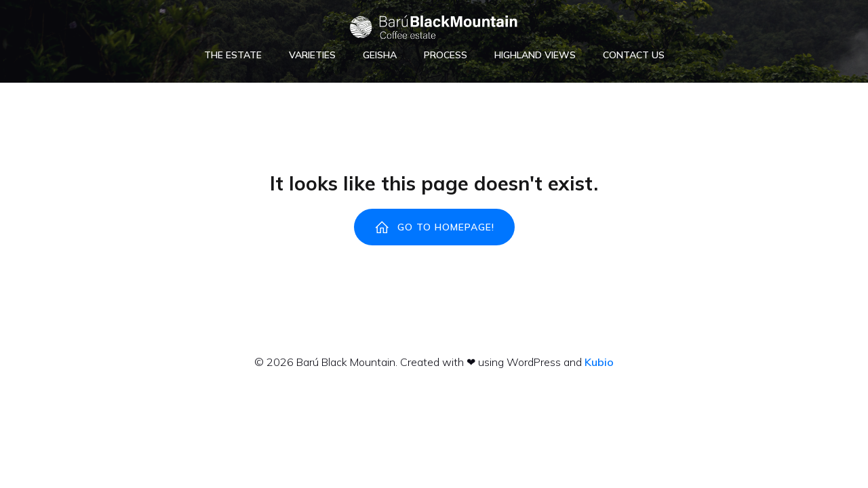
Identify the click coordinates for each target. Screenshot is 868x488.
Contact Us (634, 55)
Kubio (599, 362)
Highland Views (535, 55)
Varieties (312, 55)
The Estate (233, 55)
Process (446, 55)
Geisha (380, 55)
